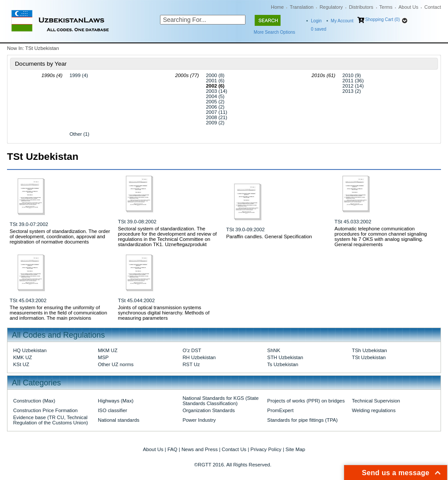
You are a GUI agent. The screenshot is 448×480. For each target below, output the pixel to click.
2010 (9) (352, 75)
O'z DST (192, 350)
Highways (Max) (116, 401)
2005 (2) (215, 102)
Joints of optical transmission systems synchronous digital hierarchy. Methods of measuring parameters (164, 313)
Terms (386, 7)
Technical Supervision (376, 401)
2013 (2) (352, 91)
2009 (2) (215, 123)
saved (318, 29)
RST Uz (191, 364)
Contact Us (234, 449)
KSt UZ (21, 364)
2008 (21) (217, 117)
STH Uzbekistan (285, 357)
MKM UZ (108, 350)
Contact (433, 7)
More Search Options (275, 32)
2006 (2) (215, 107)
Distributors (361, 7)
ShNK (274, 350)
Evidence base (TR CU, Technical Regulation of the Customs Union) (50, 420)
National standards (119, 420)
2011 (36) (353, 81)
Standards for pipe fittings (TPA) (303, 420)
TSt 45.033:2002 (353, 222)
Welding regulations (374, 410)
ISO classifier (112, 410)
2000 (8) (215, 75)
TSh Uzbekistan (370, 350)
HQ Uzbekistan (30, 350)
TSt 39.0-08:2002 (137, 222)
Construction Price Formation (45, 410)
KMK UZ (23, 357)
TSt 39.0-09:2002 (245, 229)
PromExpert (281, 410)
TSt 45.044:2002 (136, 300)
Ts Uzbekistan (283, 364)
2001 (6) (215, 81)
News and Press (200, 449)
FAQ (172, 449)
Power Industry (199, 420)
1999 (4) (78, 75)
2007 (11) (217, 112)
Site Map (295, 449)
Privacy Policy (266, 449)
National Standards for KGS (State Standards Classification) (220, 401)
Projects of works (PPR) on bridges (306, 401)
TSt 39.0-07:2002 (29, 224)
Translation (302, 7)
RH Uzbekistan (199, 357)
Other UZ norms (116, 364)
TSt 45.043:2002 (28, 300)
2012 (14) (353, 86)
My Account (342, 21)
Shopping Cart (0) (382, 19)
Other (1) (79, 134)
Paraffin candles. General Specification (269, 236)
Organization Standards (208, 410)
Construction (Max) (34, 401)
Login (316, 21)
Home (277, 7)
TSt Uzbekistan (369, 357)
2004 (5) (215, 96)
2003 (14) (217, 91)
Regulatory (331, 7)
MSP (103, 357)
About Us (408, 7)
